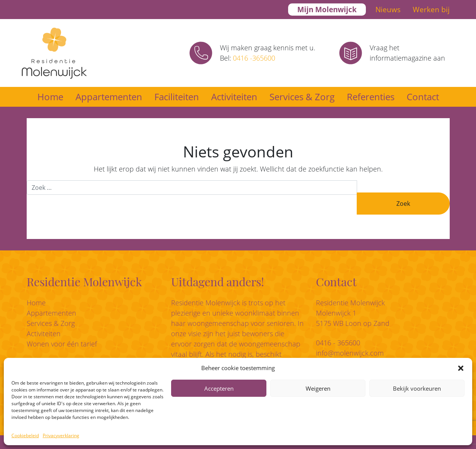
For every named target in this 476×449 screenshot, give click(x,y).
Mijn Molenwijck (327, 10)
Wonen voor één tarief (62, 344)
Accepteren (219, 388)
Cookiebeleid (25, 435)
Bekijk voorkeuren (417, 388)
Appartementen (109, 97)
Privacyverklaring (61, 435)
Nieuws (388, 10)
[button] (461, 368)
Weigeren (318, 388)
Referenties (371, 97)
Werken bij (431, 10)
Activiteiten (234, 97)
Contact (423, 97)
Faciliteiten (177, 97)
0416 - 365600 (338, 343)
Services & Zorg (302, 97)
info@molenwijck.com (350, 353)
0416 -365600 (254, 58)
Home (50, 97)
